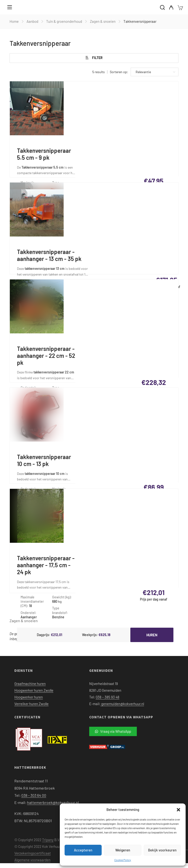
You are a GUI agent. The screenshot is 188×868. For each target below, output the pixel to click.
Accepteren (83, 850)
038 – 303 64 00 (34, 795)
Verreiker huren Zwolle (31, 704)
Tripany (48, 840)
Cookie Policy (123, 860)
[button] (178, 810)
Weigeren (123, 850)
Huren (152, 635)
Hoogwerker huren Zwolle (34, 690)
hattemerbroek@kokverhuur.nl (53, 802)
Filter (94, 58)
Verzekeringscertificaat (33, 853)
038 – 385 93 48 (108, 697)
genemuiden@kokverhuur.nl (122, 704)
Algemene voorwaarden (32, 860)
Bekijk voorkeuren (162, 850)
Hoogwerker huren (29, 697)
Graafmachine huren (30, 684)
